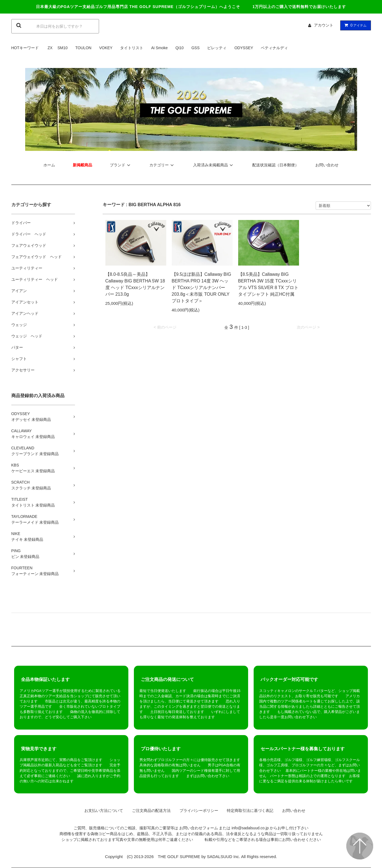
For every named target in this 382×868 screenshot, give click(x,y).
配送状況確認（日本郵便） (276, 165)
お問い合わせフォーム (199, 828)
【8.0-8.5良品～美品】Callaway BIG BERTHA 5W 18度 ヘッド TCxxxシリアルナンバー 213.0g (135, 284)
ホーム (49, 165)
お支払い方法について (102, 811)
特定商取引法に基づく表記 (248, 811)
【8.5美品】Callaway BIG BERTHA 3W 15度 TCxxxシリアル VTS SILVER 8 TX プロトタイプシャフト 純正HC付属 (268, 284)
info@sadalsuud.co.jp (250, 828)
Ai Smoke (159, 48)
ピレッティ (217, 48)
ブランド (121, 165)
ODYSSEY (244, 48)
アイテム (354, 25)
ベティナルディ (274, 48)
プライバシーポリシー (197, 811)
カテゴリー (162, 165)
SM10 (63, 48)
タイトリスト (132, 48)
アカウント (324, 25)
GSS (196, 48)
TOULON (83, 48)
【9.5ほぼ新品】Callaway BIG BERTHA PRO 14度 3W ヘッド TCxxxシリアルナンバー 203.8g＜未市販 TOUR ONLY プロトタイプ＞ (202, 288)
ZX (50, 48)
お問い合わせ (327, 165)
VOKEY (106, 48)
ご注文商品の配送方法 (149, 811)
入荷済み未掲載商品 (214, 165)
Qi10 (180, 48)
